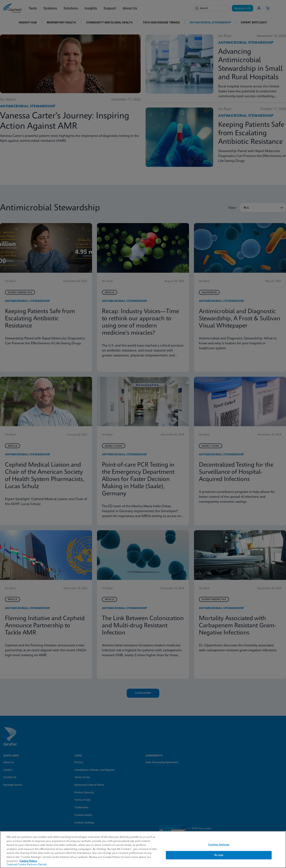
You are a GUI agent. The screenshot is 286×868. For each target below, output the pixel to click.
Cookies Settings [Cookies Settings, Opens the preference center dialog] (219, 845)
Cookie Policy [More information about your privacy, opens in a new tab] (28, 861)
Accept (219, 855)
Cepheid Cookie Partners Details (27, 865)
